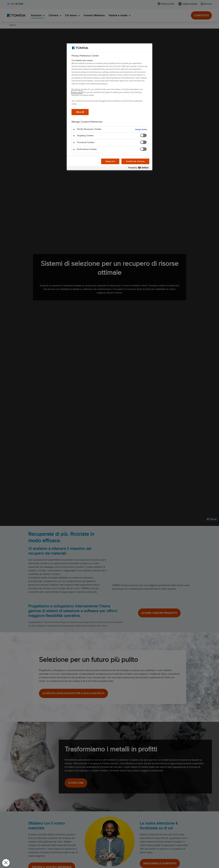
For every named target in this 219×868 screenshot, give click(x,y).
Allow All (80, 112)
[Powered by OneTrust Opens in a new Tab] (139, 168)
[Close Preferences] (6, 863)
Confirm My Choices (135, 161)
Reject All (110, 161)
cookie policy (77, 92)
